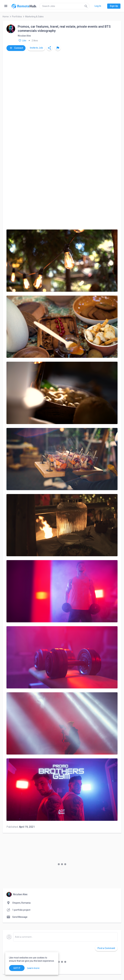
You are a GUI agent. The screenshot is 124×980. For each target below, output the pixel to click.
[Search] (86, 6)
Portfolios (17, 17)
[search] (64, 6)
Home (6, 17)
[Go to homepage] (24, 6)
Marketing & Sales (34, 17)
